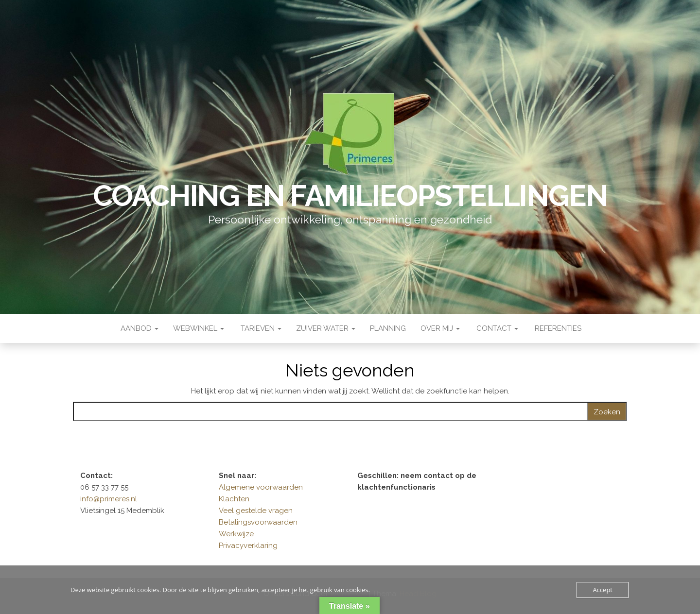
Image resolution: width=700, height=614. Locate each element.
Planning (388, 328)
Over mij (440, 328)
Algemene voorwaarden (261, 487)
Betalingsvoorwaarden (258, 522)
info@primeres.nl (109, 499)
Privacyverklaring (248, 546)
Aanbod (139, 328)
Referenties (557, 328)
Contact (496, 328)
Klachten (234, 499)
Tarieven (260, 328)
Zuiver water (326, 328)
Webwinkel (199, 328)
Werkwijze (236, 534)
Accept (603, 590)
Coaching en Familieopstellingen (350, 196)
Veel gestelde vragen (256, 511)
